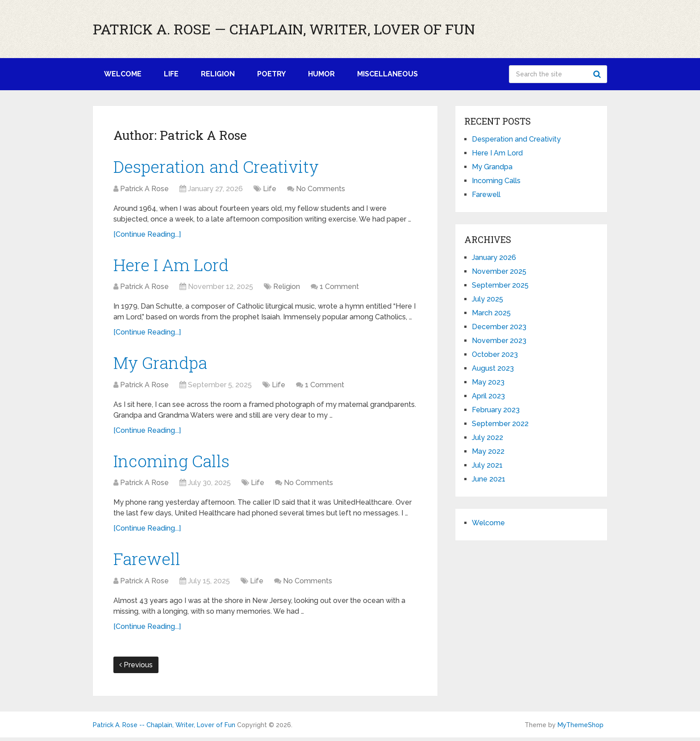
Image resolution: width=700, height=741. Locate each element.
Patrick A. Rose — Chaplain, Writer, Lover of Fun (284, 29)
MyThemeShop (581, 728)
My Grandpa (163, 364)
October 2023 (495, 354)
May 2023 (488, 382)
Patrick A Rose (144, 189)
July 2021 (487, 465)
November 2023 (499, 341)
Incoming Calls (173, 463)
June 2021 (489, 479)
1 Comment (339, 288)
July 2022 (487, 437)
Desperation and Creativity (219, 167)
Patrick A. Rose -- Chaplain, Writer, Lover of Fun (164, 728)
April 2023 (488, 396)
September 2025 (500, 285)
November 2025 (499, 271)
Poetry (271, 74)
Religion (218, 74)
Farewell (148, 562)
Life (171, 74)
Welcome (123, 74)
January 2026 (494, 257)
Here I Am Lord (173, 265)
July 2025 (487, 299)
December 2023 (499, 327)
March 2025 (491, 313)
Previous (136, 668)
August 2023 (493, 368)
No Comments (321, 189)
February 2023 (496, 410)
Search (598, 74)
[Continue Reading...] (147, 235)
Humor (321, 74)
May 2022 (488, 451)
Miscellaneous (387, 74)
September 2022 (500, 424)
